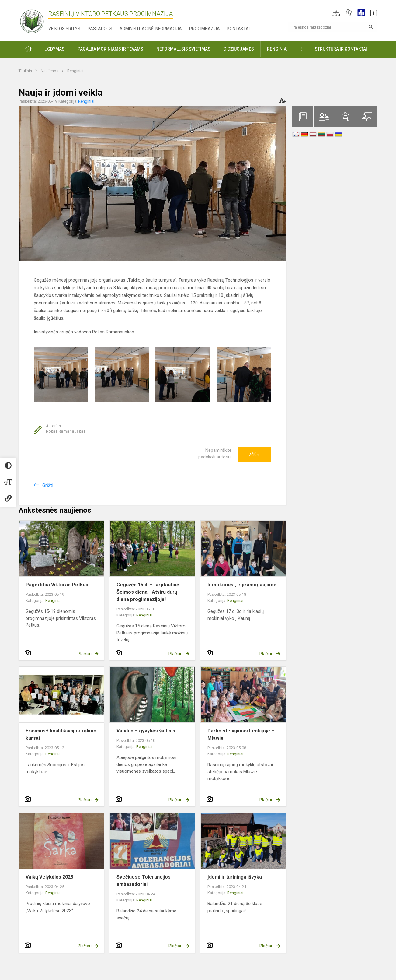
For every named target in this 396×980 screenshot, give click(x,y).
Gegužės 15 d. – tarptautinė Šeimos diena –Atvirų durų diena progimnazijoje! (148, 592)
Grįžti (48, 485)
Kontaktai (238, 29)
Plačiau (85, 654)
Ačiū (254, 455)
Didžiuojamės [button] (239, 49)
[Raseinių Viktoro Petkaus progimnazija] (35, 19)
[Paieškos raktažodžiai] (333, 27)
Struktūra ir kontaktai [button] (341, 49)
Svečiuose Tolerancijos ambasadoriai (144, 881)
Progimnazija (205, 29)
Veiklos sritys (64, 29)
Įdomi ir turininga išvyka (235, 877)
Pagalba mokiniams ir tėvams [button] (110, 49)
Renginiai (75, 71)
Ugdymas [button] (54, 49)
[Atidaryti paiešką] (371, 27)
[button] (336, 13)
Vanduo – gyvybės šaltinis (146, 731)
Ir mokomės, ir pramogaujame (242, 585)
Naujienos (50, 71)
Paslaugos (100, 29)
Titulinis (26, 71)
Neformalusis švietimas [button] (183, 49)
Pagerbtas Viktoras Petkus (57, 585)
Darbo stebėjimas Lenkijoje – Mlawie (241, 734)
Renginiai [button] (277, 49)
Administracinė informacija (151, 29)
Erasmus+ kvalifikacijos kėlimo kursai (61, 734)
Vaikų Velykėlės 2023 (49, 877)
